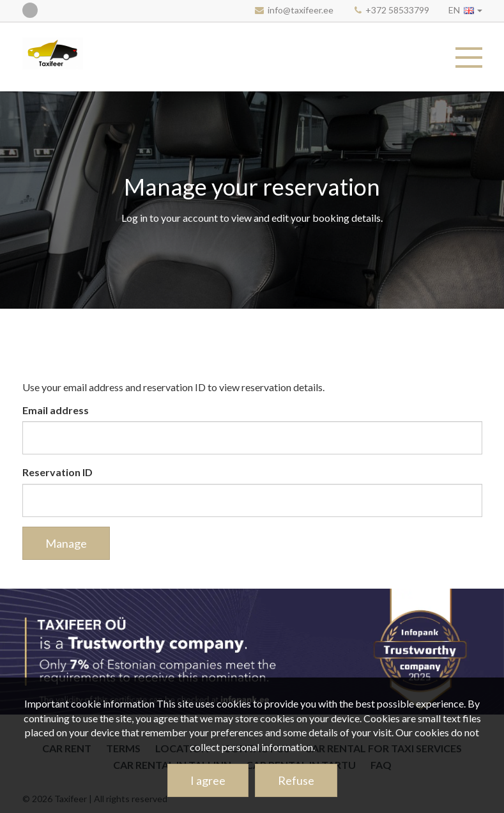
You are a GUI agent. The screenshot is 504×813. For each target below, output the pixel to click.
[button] (465, 10)
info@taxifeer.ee (301, 10)
